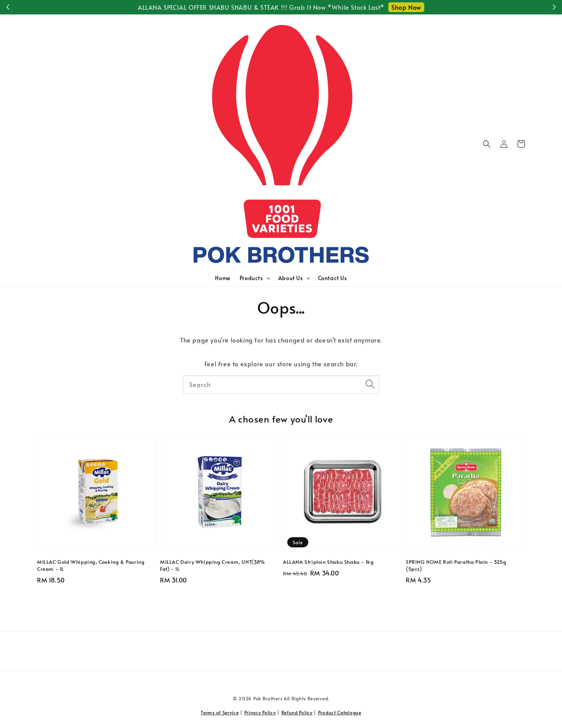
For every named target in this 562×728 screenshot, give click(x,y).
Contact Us (333, 278)
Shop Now (406, 7)
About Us (291, 278)
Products (251, 278)
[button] (487, 144)
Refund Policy (297, 712)
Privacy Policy (260, 712)
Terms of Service (220, 712)
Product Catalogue (340, 712)
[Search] (370, 384)
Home (222, 278)
